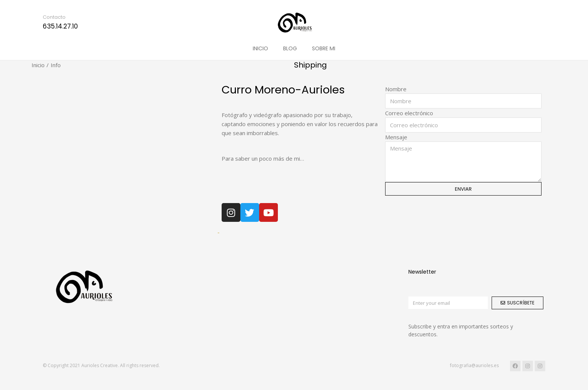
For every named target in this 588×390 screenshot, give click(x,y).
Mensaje (396, 137)
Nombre (396, 89)
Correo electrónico (409, 113)
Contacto (54, 17)
